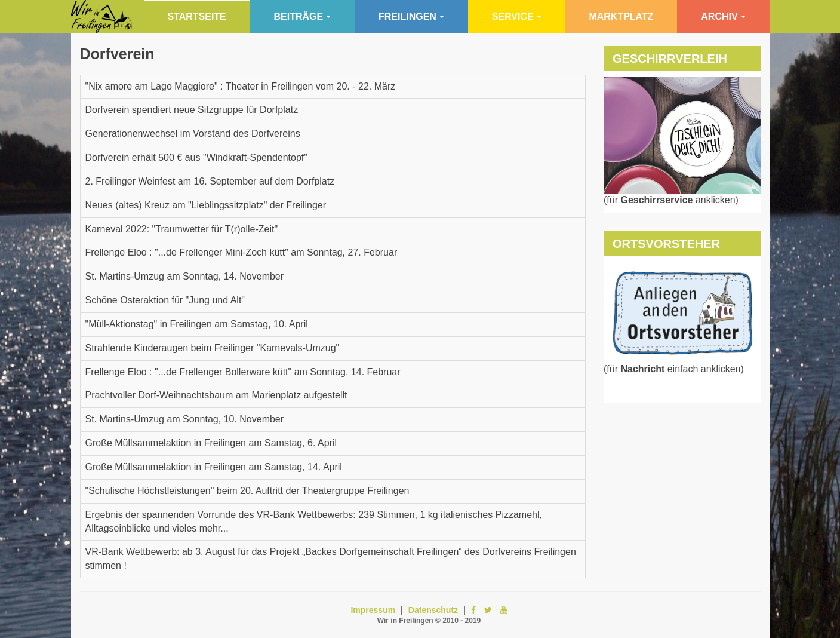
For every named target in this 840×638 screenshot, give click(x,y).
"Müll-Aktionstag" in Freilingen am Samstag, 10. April (197, 324)
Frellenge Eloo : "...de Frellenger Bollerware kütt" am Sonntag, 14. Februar (243, 372)
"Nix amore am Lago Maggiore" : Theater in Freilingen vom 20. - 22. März (241, 86)
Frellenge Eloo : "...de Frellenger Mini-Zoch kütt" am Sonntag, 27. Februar (241, 252)
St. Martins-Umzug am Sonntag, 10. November (185, 419)
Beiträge (303, 16)
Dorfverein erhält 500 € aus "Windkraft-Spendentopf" (196, 157)
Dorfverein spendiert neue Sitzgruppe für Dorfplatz (192, 110)
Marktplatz (621, 16)
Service (517, 16)
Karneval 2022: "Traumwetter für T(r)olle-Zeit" (182, 229)
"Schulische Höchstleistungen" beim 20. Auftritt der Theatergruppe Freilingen (247, 491)
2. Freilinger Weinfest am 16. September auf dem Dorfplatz (210, 181)
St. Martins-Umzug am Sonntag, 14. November (185, 276)
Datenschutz (433, 610)
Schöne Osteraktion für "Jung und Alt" (165, 300)
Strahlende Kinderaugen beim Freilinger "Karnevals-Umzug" (213, 348)
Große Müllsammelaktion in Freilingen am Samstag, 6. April (211, 443)
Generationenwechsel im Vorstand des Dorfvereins (193, 134)
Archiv (723, 16)
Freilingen (411, 16)
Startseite (196, 16)
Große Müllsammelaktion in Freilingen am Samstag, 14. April (214, 467)
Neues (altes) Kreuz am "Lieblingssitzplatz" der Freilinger (206, 205)
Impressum (373, 610)
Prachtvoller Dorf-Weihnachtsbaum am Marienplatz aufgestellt (216, 395)
